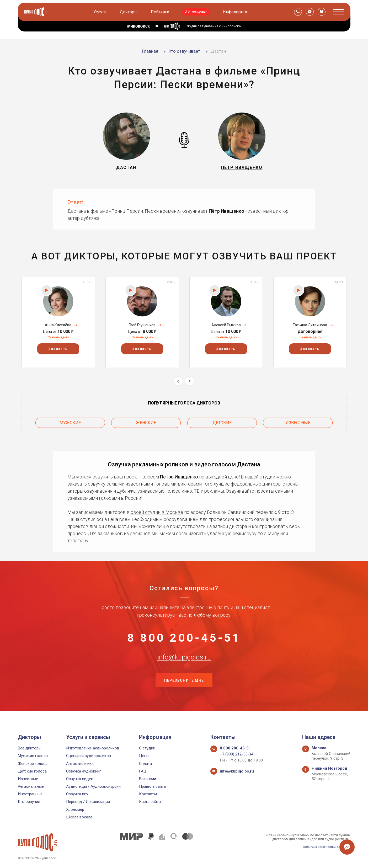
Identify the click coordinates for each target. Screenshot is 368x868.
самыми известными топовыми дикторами (154, 481)
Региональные (31, 786)
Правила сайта (152, 786)
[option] (58, 322)
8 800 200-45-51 (184, 638)
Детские (222, 421)
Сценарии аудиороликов (89, 756)
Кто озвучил (29, 802)
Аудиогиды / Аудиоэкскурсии (93, 786)
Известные (298, 421)
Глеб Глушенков (142, 325)
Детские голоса (32, 771)
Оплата (145, 764)
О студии (147, 748)
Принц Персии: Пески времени (145, 211)
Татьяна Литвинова (310, 325)
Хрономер (75, 810)
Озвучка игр (77, 794)
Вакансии (148, 779)
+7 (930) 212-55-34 (236, 754)
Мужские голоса (33, 756)
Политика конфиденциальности (325, 847)
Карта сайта (150, 802)
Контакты (148, 794)
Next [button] (190, 381)
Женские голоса (33, 764)
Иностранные (30, 794)
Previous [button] (178, 381)
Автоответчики (80, 764)
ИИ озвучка (197, 12)
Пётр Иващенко (226, 211)
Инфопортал (236, 12)
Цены (144, 756)
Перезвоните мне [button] (184, 690)
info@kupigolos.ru (184, 664)
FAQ (143, 771)
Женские (146, 421)
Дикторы (129, 12)
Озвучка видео (80, 779)
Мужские (70, 421)
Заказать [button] (58, 349)
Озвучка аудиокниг (84, 771)
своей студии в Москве (157, 510)
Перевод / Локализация (88, 802)
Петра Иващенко (179, 474)
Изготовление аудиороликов (93, 748)
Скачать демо (58, 337)
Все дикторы (30, 748)
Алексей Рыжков (226, 325)
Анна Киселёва (58, 325)
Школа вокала (79, 817)
